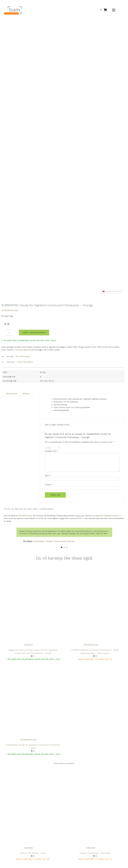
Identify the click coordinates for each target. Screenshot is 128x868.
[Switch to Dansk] (106, 3)
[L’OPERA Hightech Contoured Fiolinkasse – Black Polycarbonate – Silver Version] (91, 574)
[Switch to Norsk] (94, 3)
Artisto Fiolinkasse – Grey (33, 853)
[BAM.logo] (13, 7)
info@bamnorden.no (112, 516)
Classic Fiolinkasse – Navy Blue (95, 853)
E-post (49, 485)
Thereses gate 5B (23, 350)
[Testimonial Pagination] (62, 547)
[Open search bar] (101, 10)
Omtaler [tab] (26, 394)
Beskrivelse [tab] (12, 394)
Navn (48, 476)
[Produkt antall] (9, 333)
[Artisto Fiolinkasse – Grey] (29, 777)
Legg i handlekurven (34, 332)
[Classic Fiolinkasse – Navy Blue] (91, 777)
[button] (63, 357)
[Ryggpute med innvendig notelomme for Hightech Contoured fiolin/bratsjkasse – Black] (29, 574)
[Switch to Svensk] (100, 3)
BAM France (27, 516)
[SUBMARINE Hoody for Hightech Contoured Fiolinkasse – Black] (29, 669)
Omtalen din (51, 451)
